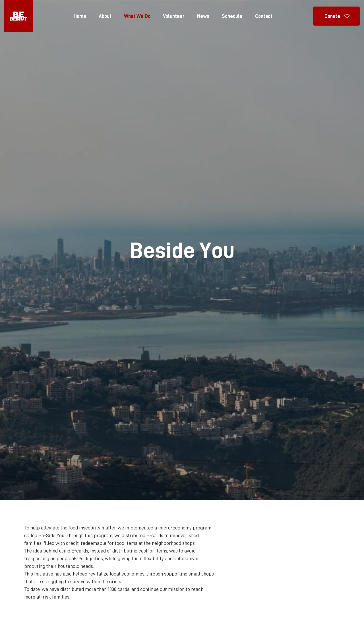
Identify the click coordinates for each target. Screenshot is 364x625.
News (203, 16)
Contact (264, 16)
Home (80, 16)
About (105, 16)
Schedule (232, 16)
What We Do (137, 16)
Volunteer (174, 16)
